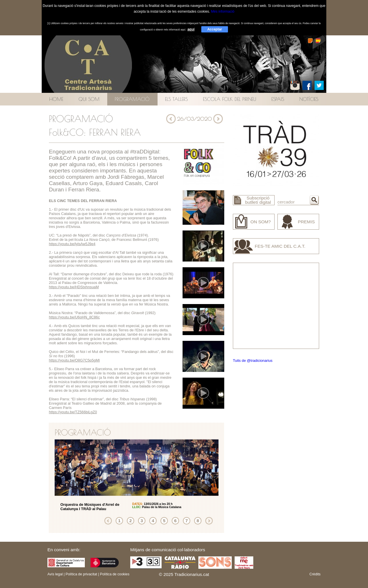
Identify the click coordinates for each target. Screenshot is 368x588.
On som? (261, 222)
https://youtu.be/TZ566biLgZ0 (73, 412)
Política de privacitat (81, 574)
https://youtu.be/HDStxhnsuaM (74, 287)
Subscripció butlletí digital (258, 200)
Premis (306, 222)
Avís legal (55, 574)
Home (56, 99)
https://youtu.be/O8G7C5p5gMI (74, 360)
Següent (209, 521)
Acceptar (215, 29)
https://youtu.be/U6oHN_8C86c (74, 317)
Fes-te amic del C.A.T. (280, 246)
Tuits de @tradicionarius (253, 361)
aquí (191, 29)
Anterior (108, 521)
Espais (278, 99)
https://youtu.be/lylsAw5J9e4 (72, 244)
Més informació (223, 11)
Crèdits (315, 574)
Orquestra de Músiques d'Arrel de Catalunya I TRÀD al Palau (90, 507)
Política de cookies (115, 574)
